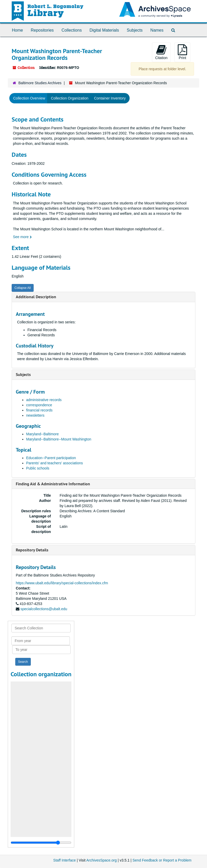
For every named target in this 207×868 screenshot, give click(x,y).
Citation (161, 52)
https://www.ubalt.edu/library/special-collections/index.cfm (62, 583)
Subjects (135, 30)
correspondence (39, 405)
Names (157, 30)
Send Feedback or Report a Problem (162, 860)
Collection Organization (70, 98)
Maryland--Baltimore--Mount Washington (59, 439)
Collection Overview (29, 98)
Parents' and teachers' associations (54, 463)
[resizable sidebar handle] (41, 843)
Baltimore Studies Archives (40, 83)
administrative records (44, 400)
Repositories (42, 30)
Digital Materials (104, 30)
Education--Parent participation (51, 458)
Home (17, 30)
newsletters (35, 415)
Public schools (38, 468)
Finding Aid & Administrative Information (53, 484)
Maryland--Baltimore (42, 434)
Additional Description (36, 297)
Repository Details (32, 550)
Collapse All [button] (23, 288)
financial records (39, 410)
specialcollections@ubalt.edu (44, 609)
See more (22, 237)
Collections (72, 30)
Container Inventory (110, 98)
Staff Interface (65, 860)
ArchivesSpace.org (101, 860)
